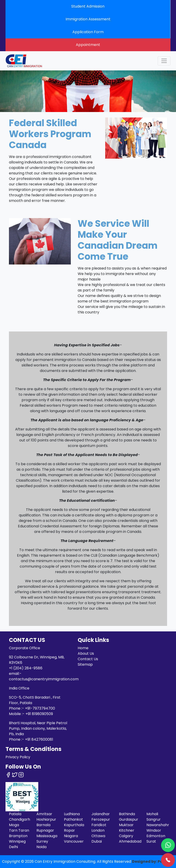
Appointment (88, 45)
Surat (151, 841)
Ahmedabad (130, 841)
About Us (86, 653)
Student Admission (88, 6)
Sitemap (85, 664)
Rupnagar (45, 830)
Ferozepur (101, 819)
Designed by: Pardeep (153, 861)
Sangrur (154, 819)
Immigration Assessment (88, 19)
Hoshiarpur (46, 819)
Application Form (88, 32)
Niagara (71, 836)
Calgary (126, 836)
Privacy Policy (18, 757)
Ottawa (98, 836)
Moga (14, 825)
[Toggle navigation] (164, 61)
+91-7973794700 (40, 708)
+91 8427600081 (39, 739)
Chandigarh (19, 819)
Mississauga (47, 836)
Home (83, 648)
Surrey (42, 841)
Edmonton (156, 836)
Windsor (154, 830)
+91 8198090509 (39, 714)
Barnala (43, 825)
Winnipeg (17, 841)
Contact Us (88, 659)
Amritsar (44, 814)
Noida (41, 847)
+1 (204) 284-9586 (26, 668)
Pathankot (73, 819)
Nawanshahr (158, 825)
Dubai (97, 841)
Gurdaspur (129, 819)
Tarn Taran (19, 830)
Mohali (152, 814)
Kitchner (127, 830)
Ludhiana (72, 814)
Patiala (15, 814)
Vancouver (74, 841)
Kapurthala (74, 825)
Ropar (69, 830)
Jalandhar (101, 814)
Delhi (13, 847)
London (98, 830)
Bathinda (127, 814)
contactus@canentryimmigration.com (44, 679)
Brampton (18, 836)
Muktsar (126, 825)
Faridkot (99, 825)
